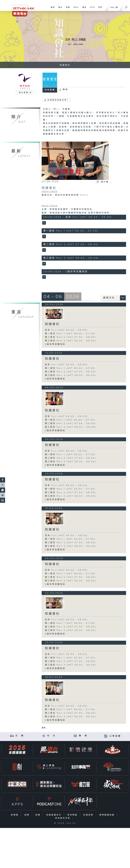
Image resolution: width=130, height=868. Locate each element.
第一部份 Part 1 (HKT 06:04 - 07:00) (70, 334)
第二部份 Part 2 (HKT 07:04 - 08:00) (70, 337)
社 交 (52, 736)
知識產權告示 (54, 815)
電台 (59, 9)
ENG (112, 7)
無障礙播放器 (107, 815)
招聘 (27, 815)
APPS (92, 9)
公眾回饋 (115, 736)
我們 (99, 9)
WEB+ (75, 9)
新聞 (67, 9)
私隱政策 (89, 815)
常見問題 (73, 815)
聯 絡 (83, 736)
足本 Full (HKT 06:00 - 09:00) (66, 330)
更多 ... (45, 728)
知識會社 (49, 188)
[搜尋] (126, 6)
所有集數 (50, 90)
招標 (38, 815)
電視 (52, 9)
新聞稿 (15, 815)
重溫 (83, 9)
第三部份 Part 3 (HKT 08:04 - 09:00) (71, 341)
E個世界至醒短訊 (55, 344)
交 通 (20, 736)
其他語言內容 (63, 818)
